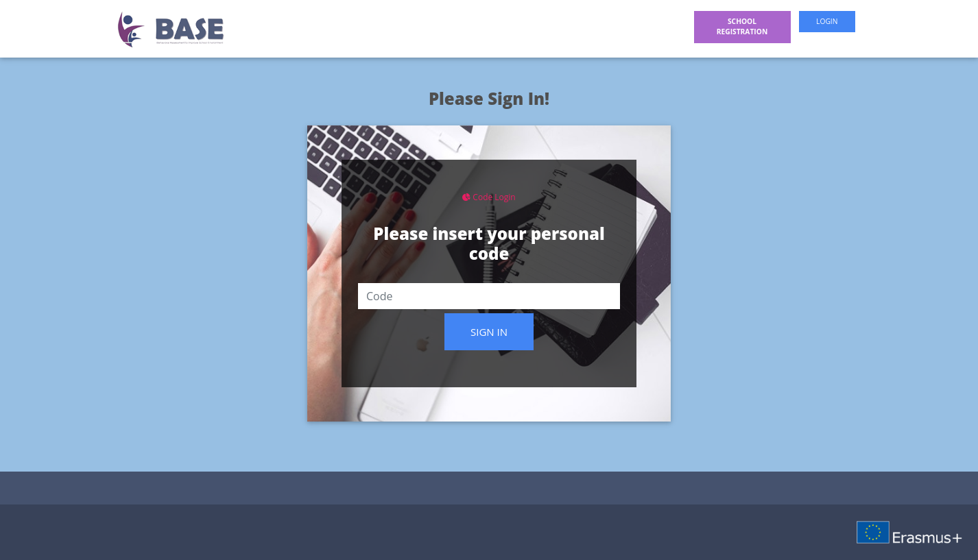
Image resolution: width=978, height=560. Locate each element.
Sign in (489, 332)
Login (827, 21)
